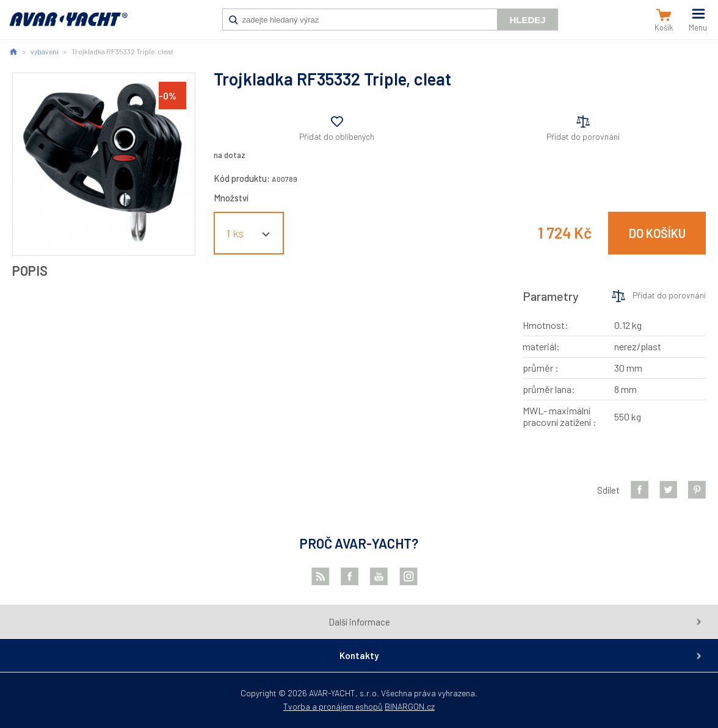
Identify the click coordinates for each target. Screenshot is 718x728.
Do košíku (657, 233)
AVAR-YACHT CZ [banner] (68, 26)
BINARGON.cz (410, 706)
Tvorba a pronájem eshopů (333, 706)
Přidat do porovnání (583, 136)
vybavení (45, 51)
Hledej (527, 20)
